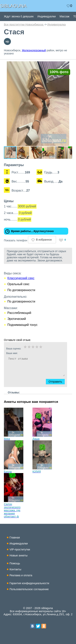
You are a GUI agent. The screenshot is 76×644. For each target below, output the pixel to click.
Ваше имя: (30, 353)
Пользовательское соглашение (29, 589)
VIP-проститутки (20, 549)
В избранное (44, 240)
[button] (69, 65)
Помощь (15, 563)
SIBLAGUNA (13, 6)
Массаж (64, 16)
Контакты (15, 569)
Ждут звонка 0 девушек (19, 16)
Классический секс (21, 278)
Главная (15, 538)
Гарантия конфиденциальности (29, 583)
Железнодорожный (34, 50)
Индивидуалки (47, 16)
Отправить (58, 382)
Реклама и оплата (21, 575)
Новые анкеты (19, 555)
